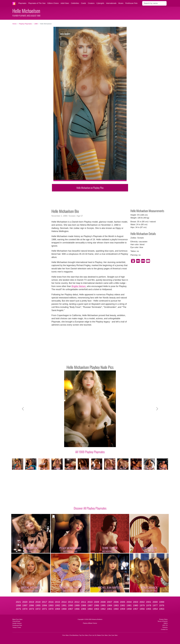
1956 (142, 609)
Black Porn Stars (17, 619)
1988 (36, 24)
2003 (136, 602)
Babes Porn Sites (102, 635)
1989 (77, 605)
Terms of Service (163, 621)
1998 (18, 605)
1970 (51, 609)
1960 (116, 609)
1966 (77, 609)
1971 (44, 609)
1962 (103, 609)
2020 (25, 602)
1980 (136, 605)
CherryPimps (16, 621)
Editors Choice (53, 3)
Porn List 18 (93, 635)
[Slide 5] (88, 444)
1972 (38, 609)
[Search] (154, 3)
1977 (155, 605)
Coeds (84, 3)
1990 (70, 605)
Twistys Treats (17, 627)
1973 (31, 609)
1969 (58, 609)
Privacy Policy (163, 619)
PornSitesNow (74, 635)
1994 (44, 605)
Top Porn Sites (84, 635)
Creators (91, 3)
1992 (58, 605)
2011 (83, 602)
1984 (110, 605)
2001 (149, 602)
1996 (31, 605)
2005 (123, 602)
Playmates (22, 3)
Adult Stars (65, 3)
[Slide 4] (84, 444)
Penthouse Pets (131, 3)
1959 (123, 609)
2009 (97, 602)
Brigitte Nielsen (79, 286)
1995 (38, 605)
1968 (64, 609)
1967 (70, 609)
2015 (58, 602)
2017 (44, 602)
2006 (116, 602)
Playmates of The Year (37, 3)
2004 (129, 602)
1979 (142, 605)
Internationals (111, 3)
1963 (97, 609)
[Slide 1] (71, 444)
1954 (155, 609)
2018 (38, 602)
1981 (129, 605)
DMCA (166, 623)
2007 (110, 602)
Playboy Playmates (25, 24)
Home (14, 24)
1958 (129, 609)
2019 (31, 602)
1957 (136, 609)
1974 (25, 609)
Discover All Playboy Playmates (90, 508)
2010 (90, 602)
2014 (64, 602)
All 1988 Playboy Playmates (90, 452)
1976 (162, 605)
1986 (97, 605)
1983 (116, 605)
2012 (77, 602)
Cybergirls (100, 3)
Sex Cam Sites (113, 635)
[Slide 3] (79, 444)
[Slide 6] (92, 444)
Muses (121, 3)
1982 (123, 605)
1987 (90, 605)
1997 (25, 605)
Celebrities (75, 3)
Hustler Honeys (17, 623)
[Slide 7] (96, 444)
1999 (162, 602)
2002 (142, 602)
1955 (149, 609)
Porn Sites (66, 635)
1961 (110, 609)
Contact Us (164, 629)
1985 (103, 605)
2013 (70, 602)
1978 (149, 605)
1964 (90, 609)
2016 (51, 602)
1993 (51, 605)
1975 (18, 609)
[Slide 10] (109, 444)
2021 (18, 602)
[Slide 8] (101, 444)
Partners (165, 627)
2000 (155, 602)
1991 (64, 605)
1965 (83, 609)
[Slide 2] (75, 444)
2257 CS (165, 625)
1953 (162, 609)
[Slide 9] (105, 444)
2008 (103, 602)
